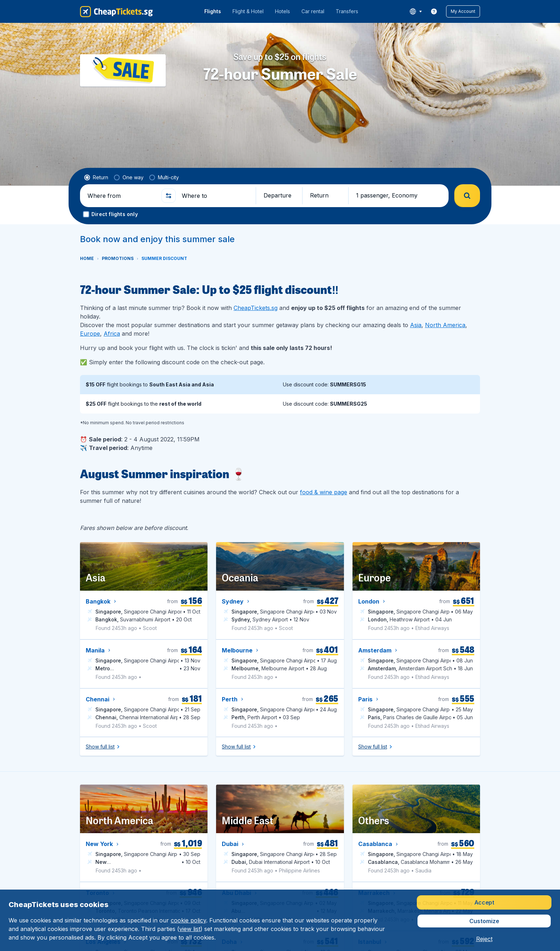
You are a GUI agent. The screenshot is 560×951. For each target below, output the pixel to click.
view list (190, 929)
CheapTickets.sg (256, 308)
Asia (416, 325)
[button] (463, 11)
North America (445, 325)
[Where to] (216, 196)
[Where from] (121, 196)
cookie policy (188, 920)
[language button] (416, 11)
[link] (434, 11)
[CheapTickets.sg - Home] (116, 11)
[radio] (96, 177)
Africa (112, 334)
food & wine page (324, 492)
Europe (90, 334)
